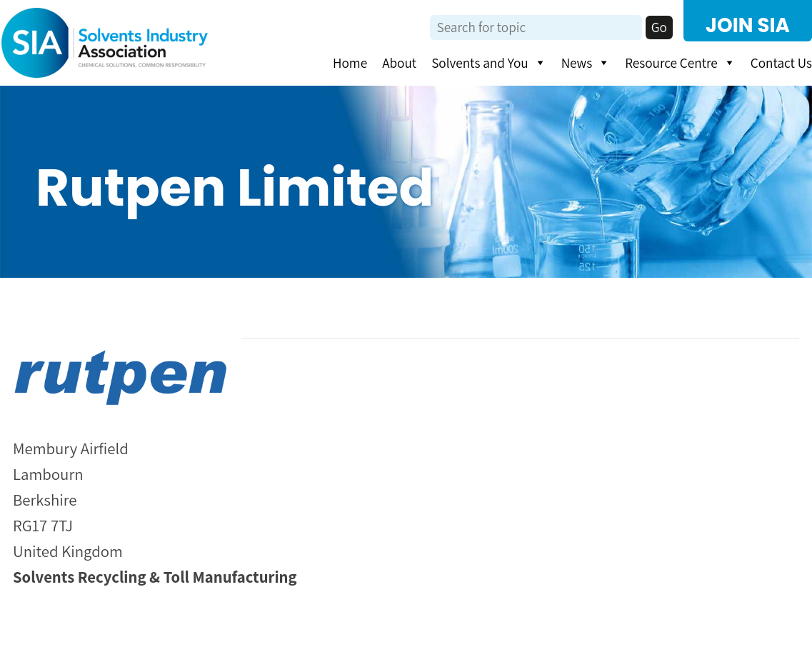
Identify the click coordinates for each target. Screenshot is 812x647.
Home (350, 63)
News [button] (586, 63)
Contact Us (781, 63)
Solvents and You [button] (488, 63)
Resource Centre (680, 63)
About (399, 63)
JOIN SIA (748, 25)
